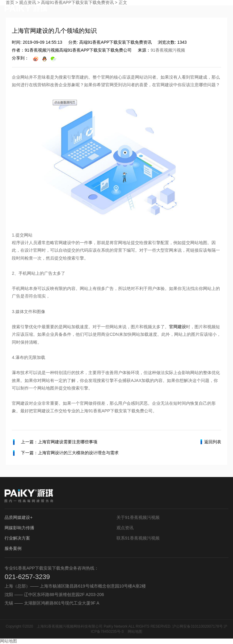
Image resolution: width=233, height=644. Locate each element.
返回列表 (211, 442)
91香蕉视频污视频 (168, 50)
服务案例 (13, 548)
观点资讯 (125, 528)
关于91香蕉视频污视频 (138, 517)
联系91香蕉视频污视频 (138, 538)
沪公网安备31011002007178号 (197, 626)
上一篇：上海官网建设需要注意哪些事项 (55, 442)
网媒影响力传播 (19, 528)
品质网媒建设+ (19, 517)
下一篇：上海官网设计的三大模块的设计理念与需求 (66, 453)
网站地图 (135, 632)
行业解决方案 (17, 538)
